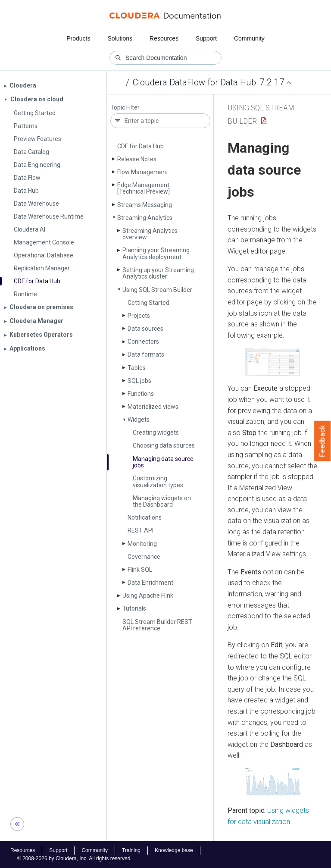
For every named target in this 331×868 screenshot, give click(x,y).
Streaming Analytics (145, 218)
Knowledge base (174, 850)
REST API (141, 530)
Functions (141, 394)
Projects (139, 316)
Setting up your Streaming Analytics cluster (158, 273)
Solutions (120, 38)
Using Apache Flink (148, 595)
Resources (164, 38)
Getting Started (148, 303)
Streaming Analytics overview (150, 234)
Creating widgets (156, 432)
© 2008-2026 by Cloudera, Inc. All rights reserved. (75, 859)
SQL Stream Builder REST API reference (157, 625)
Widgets (139, 420)
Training (131, 850)
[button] (272, 362)
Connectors (143, 342)
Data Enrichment (150, 583)
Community (249, 38)
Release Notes (137, 159)
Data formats (146, 354)
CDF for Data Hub (141, 146)
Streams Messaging (145, 205)
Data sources (145, 329)
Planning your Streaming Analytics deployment (156, 253)
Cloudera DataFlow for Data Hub (194, 82)
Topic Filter (125, 108)
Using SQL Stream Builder (157, 290)
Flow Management (143, 172)
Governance (144, 557)
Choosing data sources (164, 445)
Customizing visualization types (158, 481)
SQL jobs (139, 381)
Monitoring (142, 544)
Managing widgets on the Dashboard (162, 501)
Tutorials (134, 608)
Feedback (323, 441)
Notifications (145, 517)
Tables (137, 368)
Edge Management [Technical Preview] (144, 188)
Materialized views (153, 407)
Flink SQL (140, 570)
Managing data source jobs (163, 462)
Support (206, 38)
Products (78, 38)
